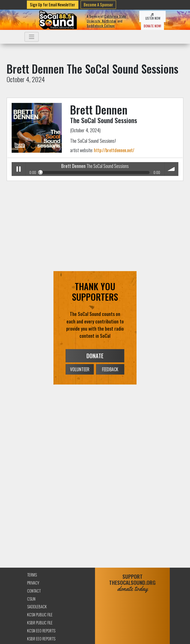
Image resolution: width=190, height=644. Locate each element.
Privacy (33, 583)
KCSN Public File (40, 615)
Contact (34, 591)
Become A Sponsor (98, 5)
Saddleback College (101, 26)
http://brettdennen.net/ (114, 150)
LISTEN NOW (152, 17)
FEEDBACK (110, 369)
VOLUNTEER (80, 369)
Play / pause (18, 169)
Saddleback (37, 607)
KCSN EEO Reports (41, 631)
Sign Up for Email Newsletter (52, 5)
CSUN (31, 599)
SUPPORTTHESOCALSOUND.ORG (132, 583)
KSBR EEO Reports (41, 639)
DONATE (95, 356)
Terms (32, 575)
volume (172, 169)
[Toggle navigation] (32, 37)
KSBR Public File (40, 623)
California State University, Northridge (106, 19)
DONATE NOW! (152, 26)
